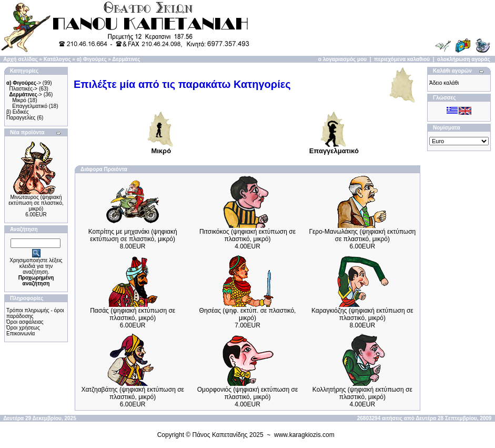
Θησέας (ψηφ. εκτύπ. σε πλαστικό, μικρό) (248, 314)
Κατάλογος (57, 59)
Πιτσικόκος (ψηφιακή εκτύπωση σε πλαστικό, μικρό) (247, 235)
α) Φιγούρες (92, 59)
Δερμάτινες (126, 59)
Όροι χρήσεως (23, 328)
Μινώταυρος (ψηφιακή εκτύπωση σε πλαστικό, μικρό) (36, 203)
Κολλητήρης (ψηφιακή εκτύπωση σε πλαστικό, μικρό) (362, 393)
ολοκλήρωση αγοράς (464, 59)
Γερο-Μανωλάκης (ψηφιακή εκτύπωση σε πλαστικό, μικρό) (362, 235)
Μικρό (19, 100)
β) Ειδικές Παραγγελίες (21, 115)
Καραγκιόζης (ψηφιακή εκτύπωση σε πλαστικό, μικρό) (362, 314)
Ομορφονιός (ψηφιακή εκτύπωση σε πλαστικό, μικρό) (248, 393)
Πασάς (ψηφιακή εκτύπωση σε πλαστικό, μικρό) (133, 314)
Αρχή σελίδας (20, 59)
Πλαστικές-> (24, 89)
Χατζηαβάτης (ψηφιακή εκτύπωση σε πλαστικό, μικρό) (133, 393)
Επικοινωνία (21, 333)
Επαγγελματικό (30, 106)
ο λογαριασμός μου (342, 59)
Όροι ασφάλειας (25, 322)
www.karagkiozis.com (304, 435)
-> (24, 83)
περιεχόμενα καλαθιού (402, 59)
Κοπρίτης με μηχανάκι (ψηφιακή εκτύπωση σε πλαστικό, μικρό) (133, 235)
